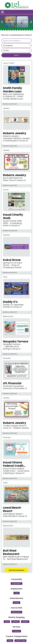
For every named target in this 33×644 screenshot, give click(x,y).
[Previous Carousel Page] (2, 22)
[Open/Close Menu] (2, 12)
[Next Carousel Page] (31, 22)
